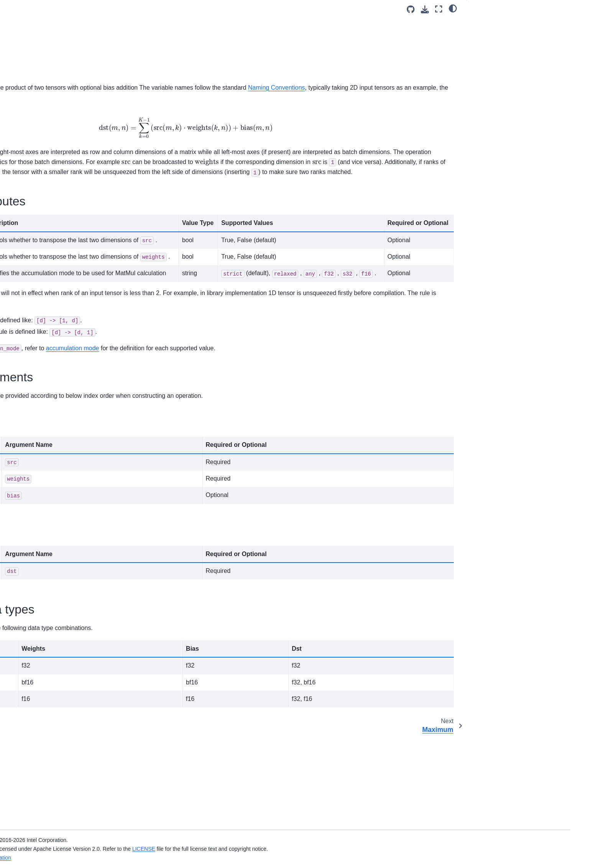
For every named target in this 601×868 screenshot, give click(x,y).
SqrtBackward (70, 605)
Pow (58, 301)
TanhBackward (71, 690)
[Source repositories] (411, 9)
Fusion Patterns (66, 727)
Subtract (63, 666)
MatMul (62, 203)
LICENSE (319, 849)
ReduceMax (68, 386)
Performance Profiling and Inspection (72, 780)
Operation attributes (497, 34)
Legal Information (165, 858)
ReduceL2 (66, 374)
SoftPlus (63, 568)
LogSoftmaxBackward (80, 191)
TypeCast (65, 702)
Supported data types (499, 55)
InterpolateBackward (78, 118)
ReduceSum (68, 435)
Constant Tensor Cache (76, 751)
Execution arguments (498, 45)
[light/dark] (453, 8)
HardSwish (66, 82)
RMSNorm (66, 483)
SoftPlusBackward (75, 581)
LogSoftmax (68, 179)
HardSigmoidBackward (81, 69)
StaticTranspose (73, 654)
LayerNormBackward (79, 143)
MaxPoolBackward (76, 240)
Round (61, 496)
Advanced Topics (62, 797)
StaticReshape (71, 642)
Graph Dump (62, 739)
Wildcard (64, 715)
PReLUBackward (74, 325)
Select (61, 508)
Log (57, 167)
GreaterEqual (69, 33)
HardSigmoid (69, 57)
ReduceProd (68, 422)
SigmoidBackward (75, 532)
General (483, 23)
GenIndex (65, 21)
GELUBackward (72, 8)
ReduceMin (67, 410)
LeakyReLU (67, 154)
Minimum (64, 252)
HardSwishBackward (78, 94)
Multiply (62, 289)
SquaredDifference (76, 629)
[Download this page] (425, 9)
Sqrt (58, 593)
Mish (59, 264)
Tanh (59, 678)
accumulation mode (306, 439)
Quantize (64, 337)
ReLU (60, 447)
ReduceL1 (66, 361)
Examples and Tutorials (69, 763)
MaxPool (64, 228)
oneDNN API (56, 841)
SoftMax (63, 544)
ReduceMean (69, 398)
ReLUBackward (72, 459)
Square (62, 617)
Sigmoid (63, 520)
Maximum (65, 215)
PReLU (62, 313)
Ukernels (52, 809)
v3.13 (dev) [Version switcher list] (185, 9)
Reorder (63, 471)
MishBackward (71, 276)
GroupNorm (67, 45)
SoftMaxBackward (75, 556)
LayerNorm (67, 130)
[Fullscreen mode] (439, 9)
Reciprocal (66, 349)
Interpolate (66, 106)
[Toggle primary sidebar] (152, 9)
